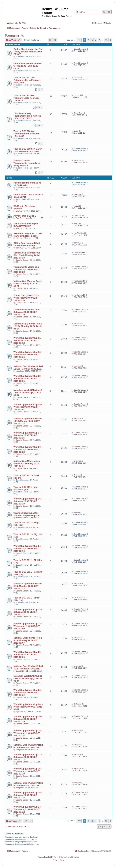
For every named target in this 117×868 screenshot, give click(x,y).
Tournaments (14, 35)
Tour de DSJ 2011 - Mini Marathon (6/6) (26, 488)
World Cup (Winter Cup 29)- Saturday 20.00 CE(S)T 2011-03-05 (28, 378)
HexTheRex (79, 233)
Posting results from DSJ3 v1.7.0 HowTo (27, 184)
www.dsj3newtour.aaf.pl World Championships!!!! (27, 514)
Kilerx (18, 228)
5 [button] (100, 40)
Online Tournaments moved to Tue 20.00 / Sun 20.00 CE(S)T (28, 66)
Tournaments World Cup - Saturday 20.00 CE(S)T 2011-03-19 (27, 312)
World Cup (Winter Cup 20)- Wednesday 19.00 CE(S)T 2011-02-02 (28, 693)
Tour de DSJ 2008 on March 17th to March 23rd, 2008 (28, 150)
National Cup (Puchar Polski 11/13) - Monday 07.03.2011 (28, 368)
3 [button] (92, 40)
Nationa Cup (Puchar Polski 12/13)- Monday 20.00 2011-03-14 (28, 326)
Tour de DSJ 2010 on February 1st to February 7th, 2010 (26, 98)
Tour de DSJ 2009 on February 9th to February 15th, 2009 (26, 134)
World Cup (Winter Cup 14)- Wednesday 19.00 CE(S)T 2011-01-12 (28, 809)
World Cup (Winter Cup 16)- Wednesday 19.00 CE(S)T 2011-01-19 (28, 771)
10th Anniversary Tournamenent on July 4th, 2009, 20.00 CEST (27, 116)
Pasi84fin (78, 216)
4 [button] (96, 40)
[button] (79, 40)
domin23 (19, 248)
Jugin (76, 131)
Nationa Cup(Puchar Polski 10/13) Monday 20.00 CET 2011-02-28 (28, 421)
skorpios (77, 323)
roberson (78, 194)
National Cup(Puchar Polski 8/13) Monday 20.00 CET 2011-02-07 (28, 640)
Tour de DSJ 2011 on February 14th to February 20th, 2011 (27, 80)
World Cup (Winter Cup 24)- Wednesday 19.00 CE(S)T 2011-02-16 (28, 548)
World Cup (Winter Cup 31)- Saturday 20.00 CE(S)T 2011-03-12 (28, 340)
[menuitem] (22, 23)
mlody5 (77, 77)
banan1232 (79, 597)
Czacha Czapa (22, 260)
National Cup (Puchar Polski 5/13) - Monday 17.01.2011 (28, 784)
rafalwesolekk (80, 252)
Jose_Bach (79, 113)
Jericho (77, 475)
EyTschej (78, 160)
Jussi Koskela (22, 56)
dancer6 (77, 95)
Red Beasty (21, 218)
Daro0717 (20, 671)
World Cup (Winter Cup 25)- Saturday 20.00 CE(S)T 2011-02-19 (28, 501)
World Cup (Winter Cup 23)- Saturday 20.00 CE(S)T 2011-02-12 (28, 612)
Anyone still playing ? (25, 216)
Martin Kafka (21, 199)
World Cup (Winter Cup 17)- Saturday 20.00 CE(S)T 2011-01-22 (28, 757)
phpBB (50, 857)
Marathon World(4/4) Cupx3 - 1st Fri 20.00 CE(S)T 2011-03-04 (28, 393)
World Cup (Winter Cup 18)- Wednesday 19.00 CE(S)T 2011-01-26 (28, 733)
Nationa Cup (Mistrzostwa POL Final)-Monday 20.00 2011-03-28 (27, 255)
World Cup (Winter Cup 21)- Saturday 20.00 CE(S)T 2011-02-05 (28, 655)
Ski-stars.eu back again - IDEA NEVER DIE (26, 225)
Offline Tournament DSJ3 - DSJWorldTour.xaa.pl (27, 244)
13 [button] (106, 40)
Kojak (76, 206)
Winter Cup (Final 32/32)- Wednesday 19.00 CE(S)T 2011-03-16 (27, 298)
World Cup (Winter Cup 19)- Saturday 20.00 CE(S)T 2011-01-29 (28, 719)
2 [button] (88, 40)
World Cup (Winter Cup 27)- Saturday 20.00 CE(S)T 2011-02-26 (28, 435)
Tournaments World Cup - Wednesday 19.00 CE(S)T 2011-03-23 (27, 269)
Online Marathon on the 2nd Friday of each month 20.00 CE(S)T (28, 52)
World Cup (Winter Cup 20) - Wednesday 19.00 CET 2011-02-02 (28, 707)
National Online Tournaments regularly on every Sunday (27, 163)
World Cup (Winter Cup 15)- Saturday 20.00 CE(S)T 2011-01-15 (28, 795)
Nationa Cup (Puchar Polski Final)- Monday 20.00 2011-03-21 (28, 284)
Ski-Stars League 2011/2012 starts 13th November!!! (28, 235)
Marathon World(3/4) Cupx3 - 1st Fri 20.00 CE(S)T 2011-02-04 (28, 678)
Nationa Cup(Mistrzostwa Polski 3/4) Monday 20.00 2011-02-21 (27, 464)
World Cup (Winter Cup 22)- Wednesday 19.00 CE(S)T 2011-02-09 (28, 626)
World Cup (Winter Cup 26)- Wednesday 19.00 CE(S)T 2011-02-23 (28, 449)
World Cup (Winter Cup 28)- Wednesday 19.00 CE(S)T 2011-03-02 (28, 407)
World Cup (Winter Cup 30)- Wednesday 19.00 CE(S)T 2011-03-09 (28, 355)
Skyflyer (19, 211)
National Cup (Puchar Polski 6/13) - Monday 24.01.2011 (28, 746)
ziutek (18, 518)
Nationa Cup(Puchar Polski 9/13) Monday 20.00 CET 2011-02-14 (28, 586)
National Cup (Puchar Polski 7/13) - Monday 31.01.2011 (28, 667)
